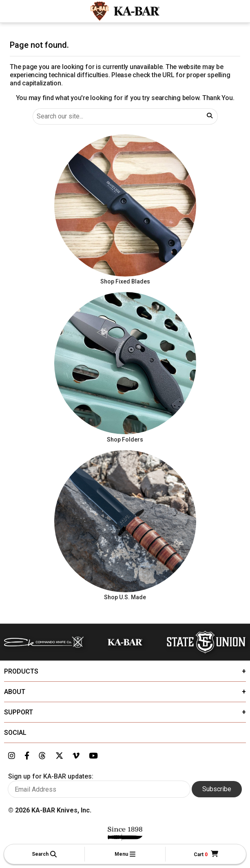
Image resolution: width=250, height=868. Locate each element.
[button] (44, 854)
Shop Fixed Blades (125, 281)
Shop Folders (125, 440)
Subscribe (217, 789)
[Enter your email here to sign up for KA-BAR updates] (99, 789)
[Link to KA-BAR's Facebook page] (27, 756)
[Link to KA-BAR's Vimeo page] (76, 756)
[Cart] (206, 854)
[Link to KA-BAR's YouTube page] (93, 756)
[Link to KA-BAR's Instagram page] (12, 756)
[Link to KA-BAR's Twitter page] (59, 756)
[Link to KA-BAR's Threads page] (42, 756)
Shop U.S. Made (125, 597)
